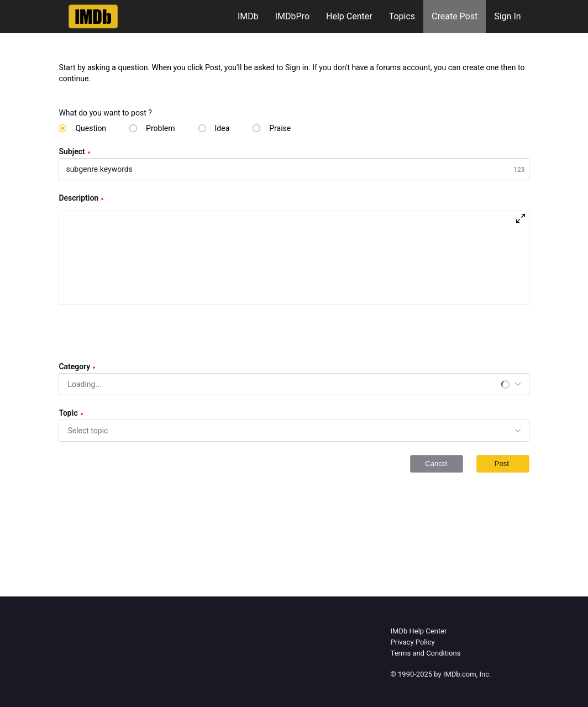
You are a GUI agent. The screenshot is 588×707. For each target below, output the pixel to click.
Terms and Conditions (426, 653)
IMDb (248, 16)
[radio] (82, 128)
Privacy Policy (413, 642)
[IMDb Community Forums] (93, 17)
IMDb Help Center (419, 631)
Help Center (349, 16)
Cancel (436, 464)
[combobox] (85, 384)
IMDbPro (292, 16)
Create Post (455, 16)
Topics (402, 16)
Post (503, 464)
